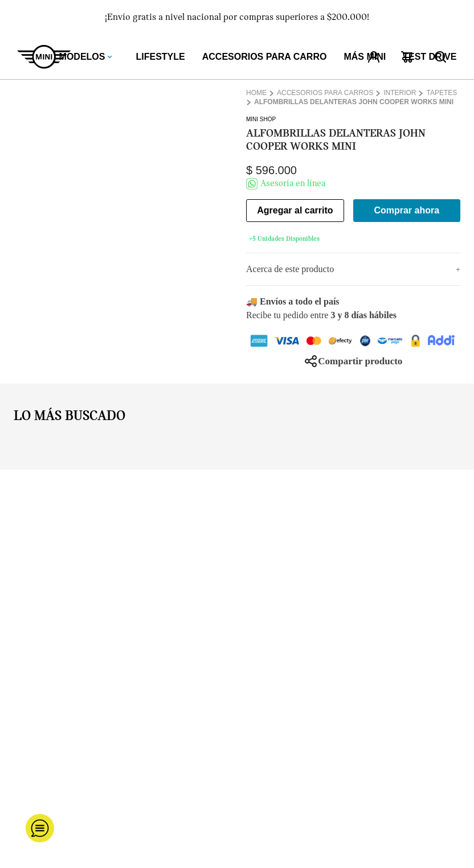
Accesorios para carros (325, 93)
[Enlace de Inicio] (258, 93)
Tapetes (442, 93)
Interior (400, 93)
